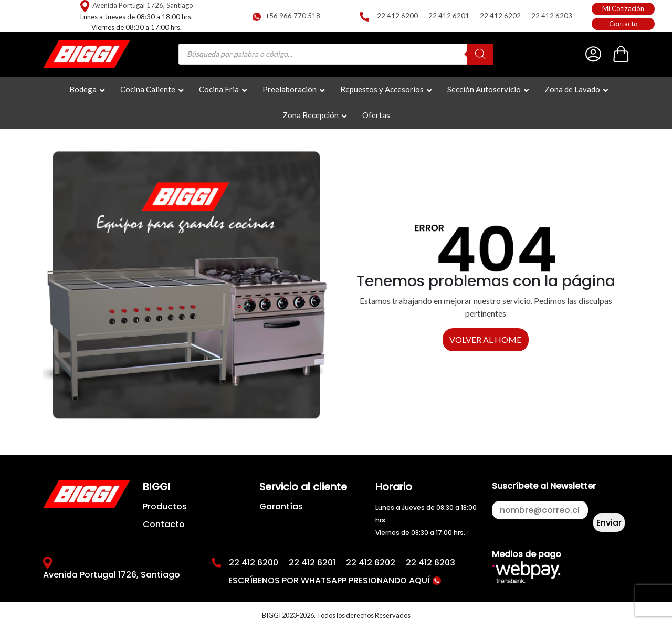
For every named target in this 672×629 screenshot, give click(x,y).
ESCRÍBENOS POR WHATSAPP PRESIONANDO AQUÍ (335, 580)
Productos (165, 506)
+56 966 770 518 (293, 16)
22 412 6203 (552, 16)
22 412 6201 (449, 16)
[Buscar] (480, 54)
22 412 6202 (500, 16)
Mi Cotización (623, 8)
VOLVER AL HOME (485, 339)
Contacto (623, 24)
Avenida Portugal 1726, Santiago (143, 5)
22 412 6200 (397, 16)
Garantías (281, 506)
